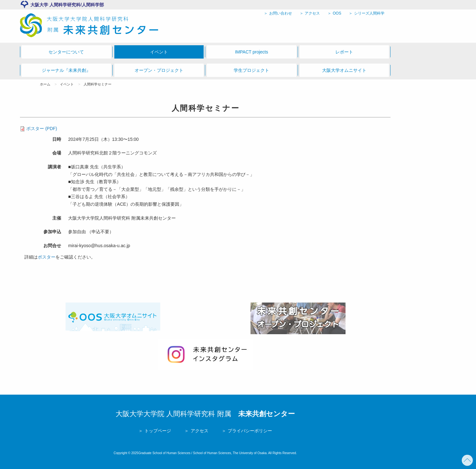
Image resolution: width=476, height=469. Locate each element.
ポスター (47, 257)
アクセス (312, 13)
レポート (344, 52)
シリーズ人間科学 (369, 13)
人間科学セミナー (98, 84)
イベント (159, 52)
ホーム (45, 84)
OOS (336, 13)
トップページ (157, 431)
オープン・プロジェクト (159, 70)
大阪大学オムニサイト (344, 70)
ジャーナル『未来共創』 (66, 70)
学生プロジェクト (251, 70)
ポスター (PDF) (42, 128)
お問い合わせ (280, 13)
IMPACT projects (252, 52)
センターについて (66, 52)
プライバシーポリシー (249, 431)
